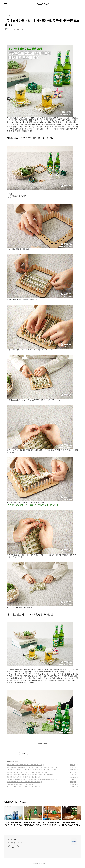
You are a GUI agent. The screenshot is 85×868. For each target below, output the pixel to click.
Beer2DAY (43, 4)
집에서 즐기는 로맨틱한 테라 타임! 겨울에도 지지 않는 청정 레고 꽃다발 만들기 (30, 770)
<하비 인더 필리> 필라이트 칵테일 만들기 (19, 784)
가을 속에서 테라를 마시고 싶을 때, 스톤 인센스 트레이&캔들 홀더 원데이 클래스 (31, 779)
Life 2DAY (9, 761)
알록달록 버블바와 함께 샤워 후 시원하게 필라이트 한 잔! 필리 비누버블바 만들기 (31, 767)
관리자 (50, 864)
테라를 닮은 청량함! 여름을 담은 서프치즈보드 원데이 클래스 (25, 787)
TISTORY (43, 864)
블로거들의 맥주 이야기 (15, 843)
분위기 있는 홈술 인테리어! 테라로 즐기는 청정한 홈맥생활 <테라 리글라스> (29, 775)
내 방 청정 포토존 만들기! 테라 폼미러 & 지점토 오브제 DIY (24, 765)
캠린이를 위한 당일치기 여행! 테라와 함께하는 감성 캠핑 (23, 777)
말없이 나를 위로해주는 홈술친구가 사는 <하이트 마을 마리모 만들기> (28, 772)
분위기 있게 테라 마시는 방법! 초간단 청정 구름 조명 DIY (24, 782)
